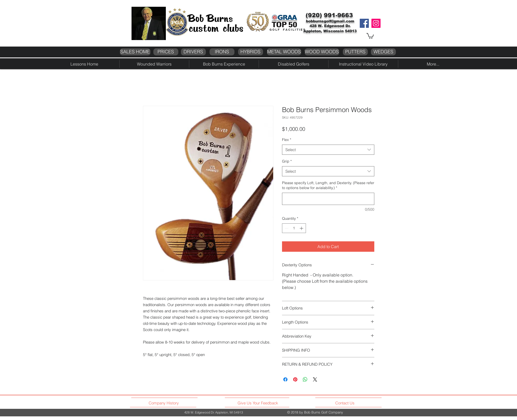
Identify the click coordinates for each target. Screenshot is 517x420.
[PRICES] (166, 52)
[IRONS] (222, 52)
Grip (287, 161)
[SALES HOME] (135, 52)
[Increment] (302, 228)
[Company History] (165, 403)
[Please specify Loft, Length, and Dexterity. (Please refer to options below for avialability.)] (328, 199)
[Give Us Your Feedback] (259, 403)
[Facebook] (364, 23)
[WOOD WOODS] (322, 52)
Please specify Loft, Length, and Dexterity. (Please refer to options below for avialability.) (328, 185)
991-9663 (338, 15)
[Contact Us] (346, 403)
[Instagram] (376, 23)
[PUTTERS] (355, 52)
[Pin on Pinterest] (295, 379)
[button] (370, 36)
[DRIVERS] (193, 52)
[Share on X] (315, 379)
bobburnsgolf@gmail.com (330, 21)
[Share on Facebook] (285, 379)
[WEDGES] (383, 52)
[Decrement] (286, 228)
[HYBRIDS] (251, 52)
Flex (287, 140)
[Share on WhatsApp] (305, 379)
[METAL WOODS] (284, 52)
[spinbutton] (294, 228)
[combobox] (328, 150)
